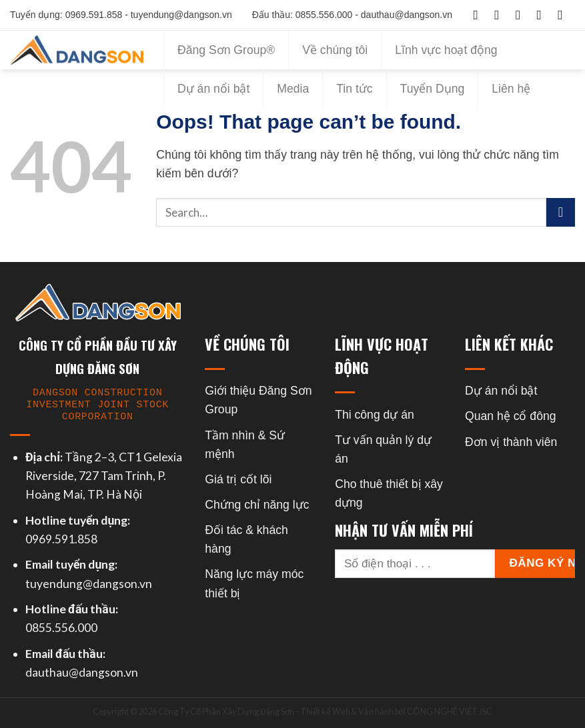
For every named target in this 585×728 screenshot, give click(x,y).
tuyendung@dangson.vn (89, 584)
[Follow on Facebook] (480, 15)
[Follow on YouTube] (564, 15)
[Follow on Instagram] (501, 15)
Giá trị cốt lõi (238, 479)
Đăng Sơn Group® (226, 50)
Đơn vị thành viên (511, 442)
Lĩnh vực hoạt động (446, 50)
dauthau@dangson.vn (82, 672)
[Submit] (561, 212)
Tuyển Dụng (433, 89)
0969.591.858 (61, 539)
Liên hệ (511, 89)
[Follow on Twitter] (544, 15)
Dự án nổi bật (213, 89)
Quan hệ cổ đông (510, 416)
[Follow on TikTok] (522, 15)
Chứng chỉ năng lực (257, 505)
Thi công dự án (375, 415)
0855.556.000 (61, 628)
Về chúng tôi (335, 50)
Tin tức (354, 89)
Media (293, 89)
